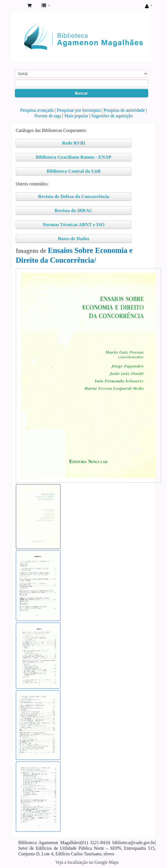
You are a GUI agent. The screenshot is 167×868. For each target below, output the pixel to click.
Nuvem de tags (48, 116)
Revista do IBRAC (74, 211)
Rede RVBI (74, 143)
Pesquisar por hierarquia (79, 110)
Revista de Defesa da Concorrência (74, 196)
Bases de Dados (73, 239)
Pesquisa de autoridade (124, 110)
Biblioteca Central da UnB (74, 171)
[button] (29, 6)
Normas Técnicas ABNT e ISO (74, 225)
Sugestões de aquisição (112, 116)
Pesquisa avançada (37, 110)
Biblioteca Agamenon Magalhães (17, 6)
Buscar (81, 93)
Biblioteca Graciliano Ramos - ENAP (74, 157)
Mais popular (76, 116)
